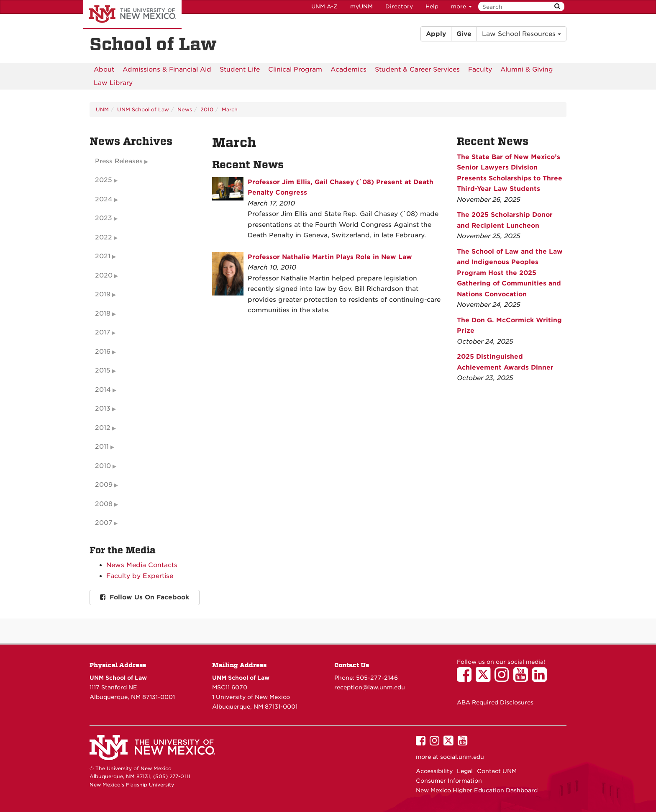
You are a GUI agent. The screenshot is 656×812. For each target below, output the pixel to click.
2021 (103, 256)
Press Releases (119, 161)
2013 (103, 409)
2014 (103, 390)
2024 (104, 199)
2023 (104, 218)
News (185, 109)
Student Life (240, 69)
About (104, 69)
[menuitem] (104, 69)
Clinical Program (295, 69)
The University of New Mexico (132, 15)
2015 (103, 370)
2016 (103, 352)
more (461, 6)
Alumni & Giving (527, 69)
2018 (103, 313)
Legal (465, 771)
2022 (104, 237)
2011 (102, 447)
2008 (104, 504)
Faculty (480, 69)
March (230, 109)
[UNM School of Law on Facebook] (466, 678)
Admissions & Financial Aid (167, 69)
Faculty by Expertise (140, 576)
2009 (104, 485)
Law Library (113, 83)
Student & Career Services (417, 69)
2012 (103, 428)
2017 (102, 332)
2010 (207, 109)
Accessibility (434, 771)
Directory (399, 6)
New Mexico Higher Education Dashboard (477, 790)
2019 (103, 294)
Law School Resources (521, 34)
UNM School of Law (143, 109)
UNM (102, 109)
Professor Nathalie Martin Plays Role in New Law (330, 257)
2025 (104, 180)
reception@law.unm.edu (370, 687)
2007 (104, 523)
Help (432, 6)
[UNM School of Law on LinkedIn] (542, 678)
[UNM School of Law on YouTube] (523, 678)
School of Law (153, 44)
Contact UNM (497, 771)
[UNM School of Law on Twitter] (485, 678)
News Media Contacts (142, 565)
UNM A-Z (324, 6)
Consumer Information (449, 781)
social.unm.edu (462, 757)
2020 (104, 275)
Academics (348, 69)
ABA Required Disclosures (495, 702)
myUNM (361, 6)
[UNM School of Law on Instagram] (504, 678)
